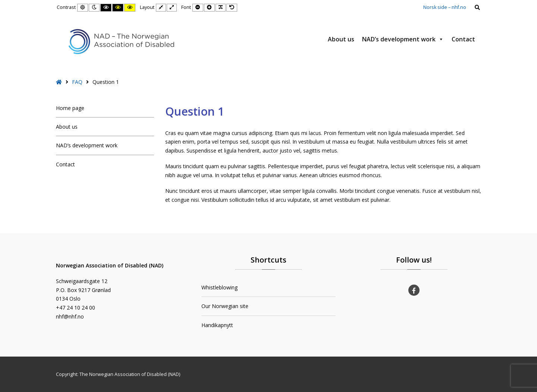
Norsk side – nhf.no (445, 7)
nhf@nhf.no (70, 316)
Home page (70, 108)
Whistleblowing (219, 287)
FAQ (77, 82)
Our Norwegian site (225, 306)
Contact (463, 39)
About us (341, 39)
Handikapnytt (217, 325)
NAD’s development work (403, 39)
